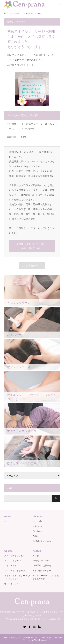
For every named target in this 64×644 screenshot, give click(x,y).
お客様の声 (32, 266)
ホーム (7, 521)
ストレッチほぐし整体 (15, 556)
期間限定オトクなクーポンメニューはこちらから (32, 246)
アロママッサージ (12, 561)
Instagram (37, 526)
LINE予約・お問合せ (42, 566)
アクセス (37, 556)
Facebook (37, 531)
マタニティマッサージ (15, 571)
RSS (39, 626)
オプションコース (12, 584)
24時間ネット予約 (41, 561)
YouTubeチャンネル (42, 541)
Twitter (36, 536)
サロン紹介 (38, 521)
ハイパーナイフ (11, 566)
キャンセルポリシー (42, 571)
